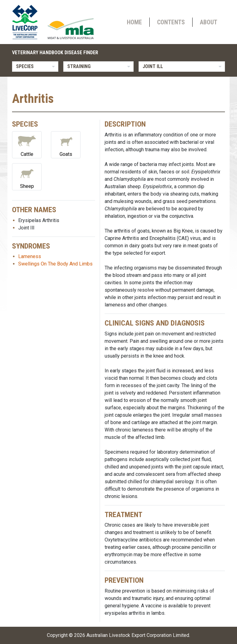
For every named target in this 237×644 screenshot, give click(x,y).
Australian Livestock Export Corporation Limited (138, 635)
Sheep (27, 176)
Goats (66, 144)
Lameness (30, 256)
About (209, 22)
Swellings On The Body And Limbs (55, 264)
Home (134, 22)
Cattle (27, 144)
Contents (171, 22)
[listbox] (35, 67)
